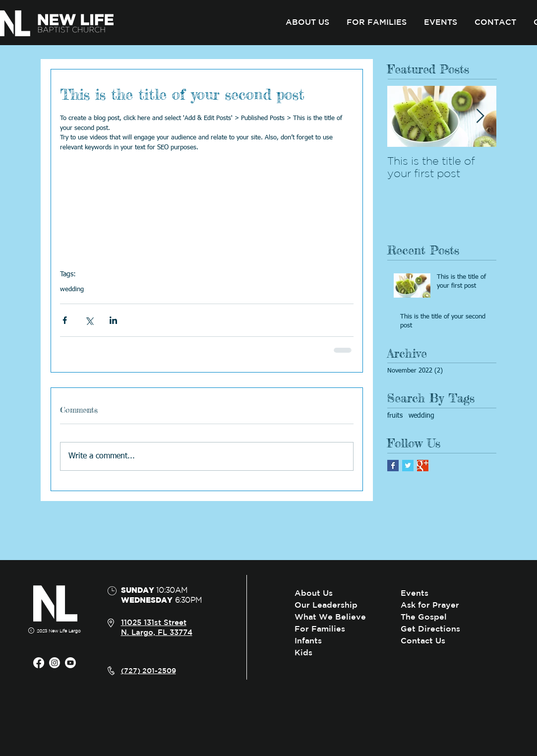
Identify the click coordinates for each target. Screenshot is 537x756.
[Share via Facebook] (65, 320)
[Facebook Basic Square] (393, 466)
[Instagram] (55, 663)
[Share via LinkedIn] (113, 320)
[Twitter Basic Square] (408, 466)
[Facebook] (39, 663)
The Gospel (424, 617)
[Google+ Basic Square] (423, 466)
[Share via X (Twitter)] (89, 320)
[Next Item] (480, 116)
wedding (72, 289)
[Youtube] (70, 663)
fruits (395, 416)
